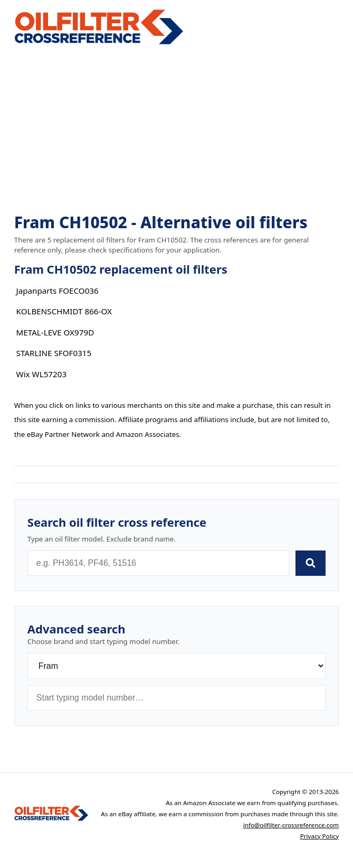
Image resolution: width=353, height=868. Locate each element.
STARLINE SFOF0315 (54, 353)
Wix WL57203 (42, 374)
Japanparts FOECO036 (58, 291)
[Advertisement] (176, 130)
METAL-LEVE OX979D (55, 332)
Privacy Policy (320, 836)
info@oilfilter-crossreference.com (291, 825)
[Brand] (176, 666)
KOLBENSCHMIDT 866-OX (64, 311)
